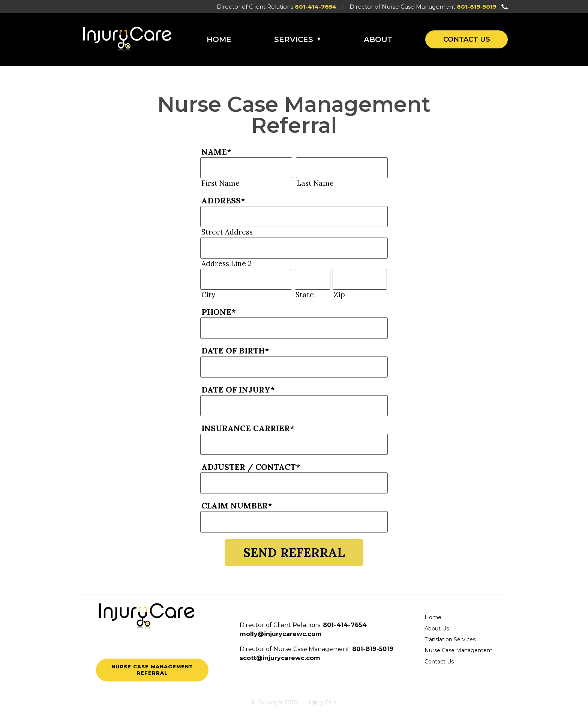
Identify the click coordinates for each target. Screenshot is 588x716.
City (208, 295)
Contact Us (467, 39)
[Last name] (342, 168)
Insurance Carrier (248, 428)
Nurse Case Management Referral (152, 670)
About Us (437, 629)
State (305, 295)
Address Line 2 (226, 263)
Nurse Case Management (458, 650)
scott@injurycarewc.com (280, 658)
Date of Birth (235, 350)
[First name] (246, 168)
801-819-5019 (477, 7)
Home (219, 39)
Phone (219, 312)
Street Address (227, 232)
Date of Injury (238, 390)
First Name (220, 183)
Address (223, 200)
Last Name (315, 183)
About (378, 39)
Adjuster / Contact (251, 467)
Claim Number (237, 505)
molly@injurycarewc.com (281, 634)
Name (216, 152)
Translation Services (450, 639)
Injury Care (323, 703)
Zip (339, 295)
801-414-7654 (316, 7)
